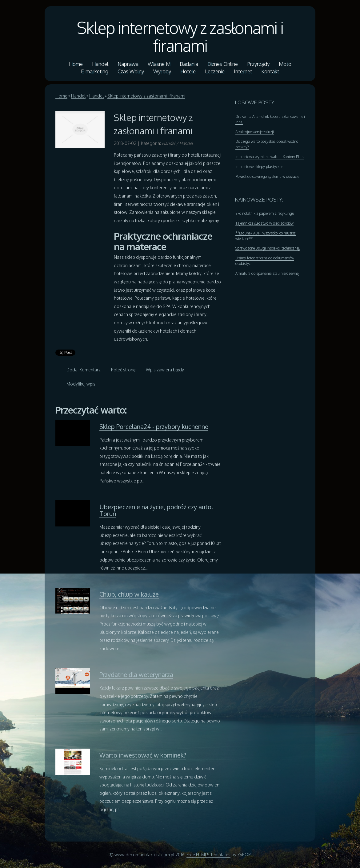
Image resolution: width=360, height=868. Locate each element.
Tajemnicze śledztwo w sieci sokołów (264, 223)
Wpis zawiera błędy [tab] (165, 370)
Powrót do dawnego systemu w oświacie (267, 176)
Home (61, 96)
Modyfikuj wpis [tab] (81, 384)
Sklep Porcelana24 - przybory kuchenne (154, 426)
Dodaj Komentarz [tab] (84, 370)
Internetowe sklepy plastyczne (259, 167)
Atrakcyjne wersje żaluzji (255, 132)
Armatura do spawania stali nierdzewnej (267, 273)
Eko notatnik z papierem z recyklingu (265, 213)
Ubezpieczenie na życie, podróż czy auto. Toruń (156, 510)
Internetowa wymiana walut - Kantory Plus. (270, 157)
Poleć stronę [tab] (123, 370)
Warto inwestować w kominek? (143, 755)
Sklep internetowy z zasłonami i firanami (180, 36)
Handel (78, 96)
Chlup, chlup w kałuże (129, 594)
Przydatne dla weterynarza (136, 674)
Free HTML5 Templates (208, 855)
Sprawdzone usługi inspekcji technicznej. (268, 248)
